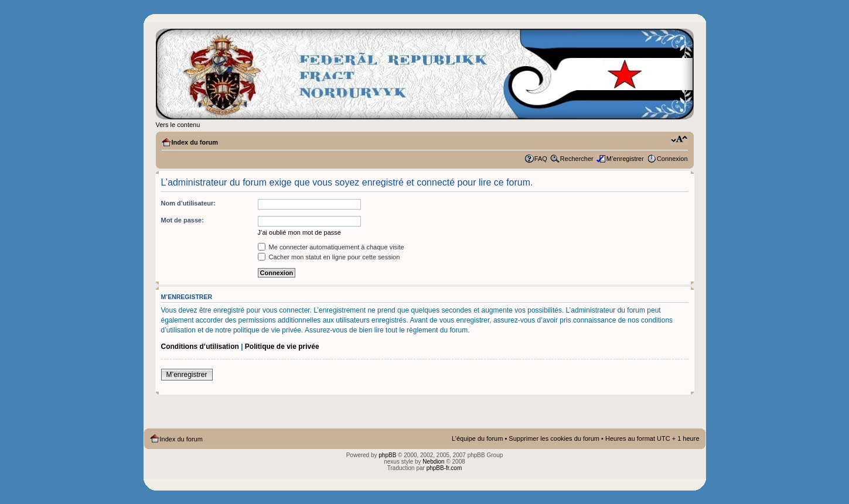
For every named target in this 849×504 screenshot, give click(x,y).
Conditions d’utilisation (200, 347)
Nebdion (433, 462)
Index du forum (195, 142)
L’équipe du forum (477, 438)
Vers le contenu (178, 125)
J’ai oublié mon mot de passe (299, 232)
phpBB (387, 455)
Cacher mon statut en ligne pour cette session (329, 257)
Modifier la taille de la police (679, 140)
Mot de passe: (183, 220)
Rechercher (577, 159)
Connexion (672, 159)
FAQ (541, 159)
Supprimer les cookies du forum (554, 438)
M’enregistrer (625, 159)
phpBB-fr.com (444, 468)
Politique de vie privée (282, 347)
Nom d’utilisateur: (189, 203)
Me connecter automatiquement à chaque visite (331, 247)
